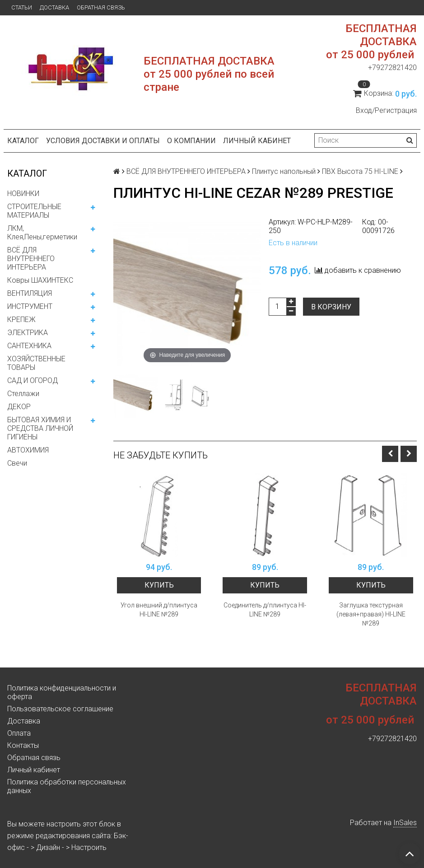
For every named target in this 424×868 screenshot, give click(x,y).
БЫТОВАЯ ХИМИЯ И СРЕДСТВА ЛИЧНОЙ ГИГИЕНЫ (40, 428)
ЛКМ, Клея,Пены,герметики (42, 233)
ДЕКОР (19, 407)
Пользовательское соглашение (60, 709)
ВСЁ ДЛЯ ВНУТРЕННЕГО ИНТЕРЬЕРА (31, 259)
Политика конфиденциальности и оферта (62, 692)
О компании (191, 141)
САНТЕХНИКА (29, 346)
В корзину (331, 307)
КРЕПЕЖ (21, 320)
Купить (159, 585)
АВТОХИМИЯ (28, 450)
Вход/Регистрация (386, 110)
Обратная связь (101, 7)
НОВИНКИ (23, 194)
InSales (405, 823)
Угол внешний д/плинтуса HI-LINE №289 (159, 610)
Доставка (54, 7)
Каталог (23, 141)
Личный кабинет (257, 141)
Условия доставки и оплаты (103, 141)
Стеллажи (23, 394)
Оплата (19, 733)
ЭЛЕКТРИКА (28, 333)
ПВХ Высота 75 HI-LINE (360, 171)
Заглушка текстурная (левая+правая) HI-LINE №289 (371, 614)
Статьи (22, 7)
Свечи (17, 463)
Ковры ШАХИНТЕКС (40, 280)
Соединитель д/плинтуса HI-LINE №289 (265, 610)
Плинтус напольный (284, 171)
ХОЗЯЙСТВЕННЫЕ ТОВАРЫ (36, 363)
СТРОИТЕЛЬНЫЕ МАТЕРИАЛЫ (34, 211)
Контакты (23, 745)
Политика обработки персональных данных (67, 786)
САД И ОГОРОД (33, 380)
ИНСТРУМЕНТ (30, 306)
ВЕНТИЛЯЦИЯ (30, 293)
